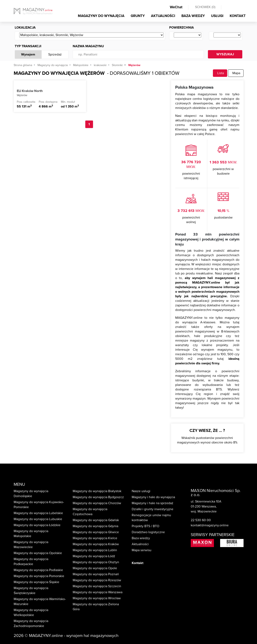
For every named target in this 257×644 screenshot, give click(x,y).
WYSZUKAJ (225, 54)
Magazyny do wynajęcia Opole (95, 568)
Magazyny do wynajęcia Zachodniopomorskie (31, 623)
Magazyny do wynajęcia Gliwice (96, 532)
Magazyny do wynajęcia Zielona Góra (96, 607)
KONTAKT (238, 16)
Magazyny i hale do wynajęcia (153, 497)
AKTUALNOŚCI (163, 16)
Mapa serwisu (142, 550)
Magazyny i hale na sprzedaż (153, 503)
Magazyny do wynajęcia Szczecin (97, 586)
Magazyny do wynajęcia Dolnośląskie (31, 494)
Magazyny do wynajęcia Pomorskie (39, 576)
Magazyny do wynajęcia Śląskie (36, 582)
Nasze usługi (141, 491)
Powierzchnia (182, 28)
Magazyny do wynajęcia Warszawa (98, 592)
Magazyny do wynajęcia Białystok (97, 491)
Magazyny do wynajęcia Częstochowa (90, 512)
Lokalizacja (25, 28)
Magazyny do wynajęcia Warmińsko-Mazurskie (40, 602)
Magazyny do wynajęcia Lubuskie (38, 519)
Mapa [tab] (236, 73)
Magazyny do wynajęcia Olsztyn (96, 562)
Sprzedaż (55, 54)
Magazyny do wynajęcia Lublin (95, 550)
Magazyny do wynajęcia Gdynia (95, 526)
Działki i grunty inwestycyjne (153, 509)
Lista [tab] (220, 73)
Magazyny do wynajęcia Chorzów (97, 503)
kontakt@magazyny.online (210, 525)
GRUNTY (138, 16)
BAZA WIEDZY (193, 16)
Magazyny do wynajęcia (53, 65)
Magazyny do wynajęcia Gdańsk (96, 520)
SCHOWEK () (205, 7)
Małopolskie (81, 65)
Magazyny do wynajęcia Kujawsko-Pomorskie (39, 505)
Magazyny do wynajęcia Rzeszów (97, 580)
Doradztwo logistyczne (148, 532)
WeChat (176, 7)
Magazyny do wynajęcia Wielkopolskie (31, 613)
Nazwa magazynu (88, 46)
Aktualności (140, 544)
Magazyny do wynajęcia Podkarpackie (31, 562)
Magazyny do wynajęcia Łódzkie (37, 525)
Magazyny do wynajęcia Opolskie (38, 553)
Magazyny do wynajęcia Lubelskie (38, 513)
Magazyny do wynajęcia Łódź (94, 556)
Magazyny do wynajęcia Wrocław (97, 598)
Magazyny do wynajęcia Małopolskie (31, 534)
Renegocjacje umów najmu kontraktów (151, 518)
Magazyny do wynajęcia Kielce (95, 538)
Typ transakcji (28, 46)
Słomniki (117, 65)
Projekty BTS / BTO (145, 526)
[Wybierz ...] (92, 35)
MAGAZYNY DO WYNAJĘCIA (101, 16)
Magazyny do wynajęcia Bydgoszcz (98, 497)
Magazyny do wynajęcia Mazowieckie (31, 545)
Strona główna (23, 65)
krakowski (100, 65)
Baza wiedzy (141, 538)
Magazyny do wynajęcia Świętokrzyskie (31, 591)
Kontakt (138, 563)
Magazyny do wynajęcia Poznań (96, 574)
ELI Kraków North (30, 91)
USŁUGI (217, 16)
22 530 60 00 (201, 520)
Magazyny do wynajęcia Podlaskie (38, 570)
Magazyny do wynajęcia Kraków (96, 544)
